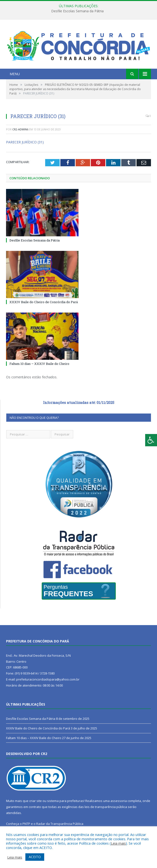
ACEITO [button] (35, 857)
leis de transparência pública (106, 807)
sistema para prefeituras (65, 801)
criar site (36, 801)
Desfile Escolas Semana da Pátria (77, 11)
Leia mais (118, 843)
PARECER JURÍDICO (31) (25, 142)
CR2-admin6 (20, 129)
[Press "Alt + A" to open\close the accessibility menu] (151, 440)
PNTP (26, 824)
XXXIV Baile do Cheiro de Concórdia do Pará (44, 302)
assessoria (119, 801)
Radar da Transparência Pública (60, 824)
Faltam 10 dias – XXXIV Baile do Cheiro (39, 364)
